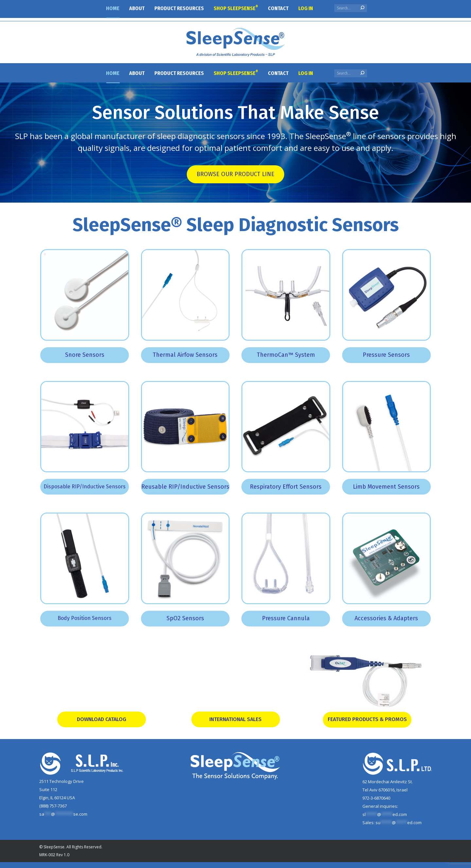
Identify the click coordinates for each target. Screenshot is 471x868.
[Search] (351, 73)
